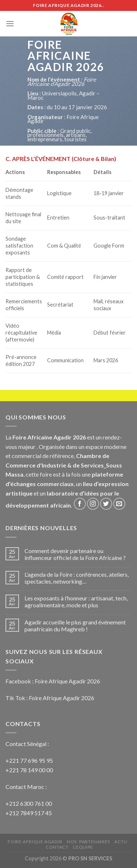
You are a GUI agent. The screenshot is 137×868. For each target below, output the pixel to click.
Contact (57, 847)
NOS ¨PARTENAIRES (88, 842)
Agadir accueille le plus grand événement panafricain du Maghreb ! (75, 626)
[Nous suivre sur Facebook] (80, 504)
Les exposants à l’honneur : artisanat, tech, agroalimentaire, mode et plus (76, 601)
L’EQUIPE (83, 847)
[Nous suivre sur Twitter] (106, 504)
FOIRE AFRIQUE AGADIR (35, 842)
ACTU (121, 842)
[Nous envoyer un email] (119, 504)
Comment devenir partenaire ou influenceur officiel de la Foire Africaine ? (75, 554)
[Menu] (10, 23)
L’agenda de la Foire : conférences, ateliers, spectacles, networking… (77, 578)
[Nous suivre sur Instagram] (93, 504)
